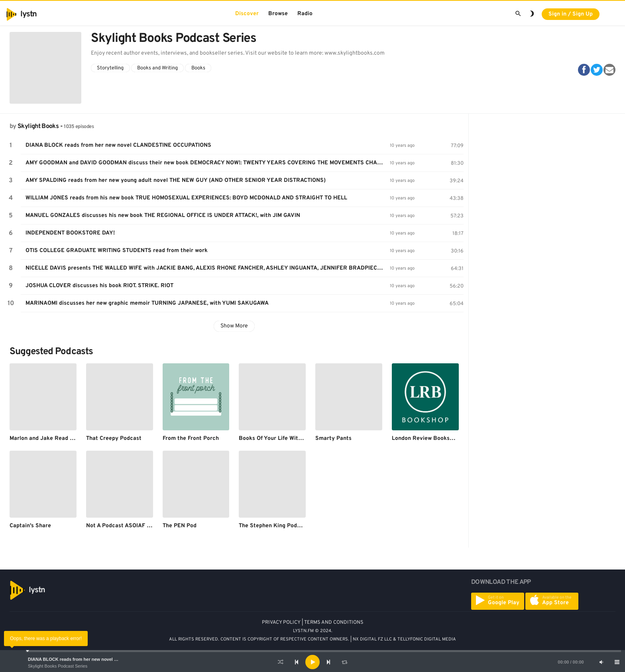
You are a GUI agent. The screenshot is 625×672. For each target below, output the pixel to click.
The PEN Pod (180, 526)
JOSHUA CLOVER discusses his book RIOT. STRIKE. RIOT (99, 286)
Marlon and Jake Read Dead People (56, 438)
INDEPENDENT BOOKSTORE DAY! (70, 233)
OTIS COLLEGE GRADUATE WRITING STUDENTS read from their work (117, 251)
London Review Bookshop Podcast (437, 438)
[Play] (312, 662)
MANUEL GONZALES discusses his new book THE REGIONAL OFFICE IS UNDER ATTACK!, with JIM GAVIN (163, 216)
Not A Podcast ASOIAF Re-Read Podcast (140, 526)
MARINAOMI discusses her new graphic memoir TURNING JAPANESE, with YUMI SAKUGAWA (147, 303)
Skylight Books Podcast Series (58, 666)
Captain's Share (30, 526)
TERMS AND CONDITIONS (334, 623)
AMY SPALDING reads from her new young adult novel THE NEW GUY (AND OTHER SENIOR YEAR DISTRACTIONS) (176, 180)
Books (198, 68)
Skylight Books (38, 126)
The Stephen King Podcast (274, 526)
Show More (234, 326)
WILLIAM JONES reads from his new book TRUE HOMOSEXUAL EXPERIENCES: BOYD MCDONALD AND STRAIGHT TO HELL (186, 198)
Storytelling (110, 68)
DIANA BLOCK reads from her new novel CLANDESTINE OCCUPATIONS (103, 659)
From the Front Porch (191, 438)
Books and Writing (157, 68)
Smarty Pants (333, 438)
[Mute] (601, 662)
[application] (312, 662)
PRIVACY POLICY (281, 623)
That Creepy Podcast (114, 438)
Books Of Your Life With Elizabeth (283, 438)
